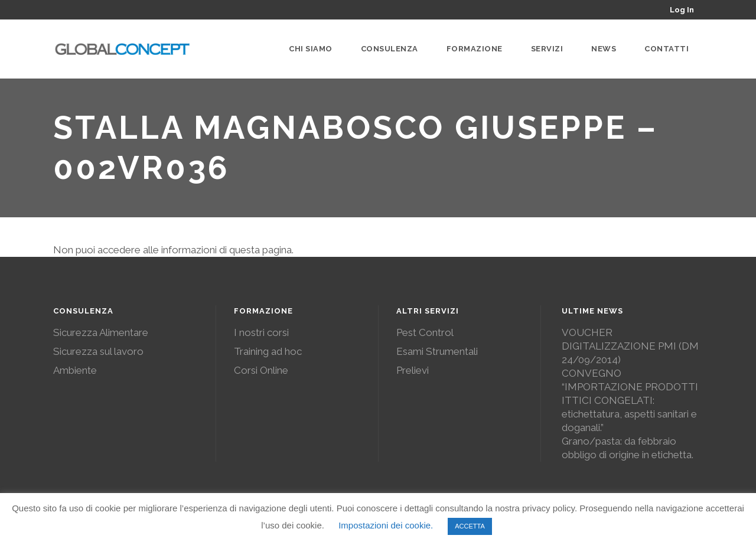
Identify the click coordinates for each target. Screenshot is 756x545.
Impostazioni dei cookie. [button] (386, 525)
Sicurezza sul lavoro (98, 351)
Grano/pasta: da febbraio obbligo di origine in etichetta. (628, 448)
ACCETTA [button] (470, 526)
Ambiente (75, 370)
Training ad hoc (268, 351)
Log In (682, 10)
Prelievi (413, 370)
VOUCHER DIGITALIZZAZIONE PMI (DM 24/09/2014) (630, 346)
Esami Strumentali (437, 351)
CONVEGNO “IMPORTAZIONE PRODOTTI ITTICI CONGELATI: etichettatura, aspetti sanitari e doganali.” (630, 400)
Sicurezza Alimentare (101, 332)
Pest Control (425, 332)
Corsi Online (261, 370)
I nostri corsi (261, 332)
